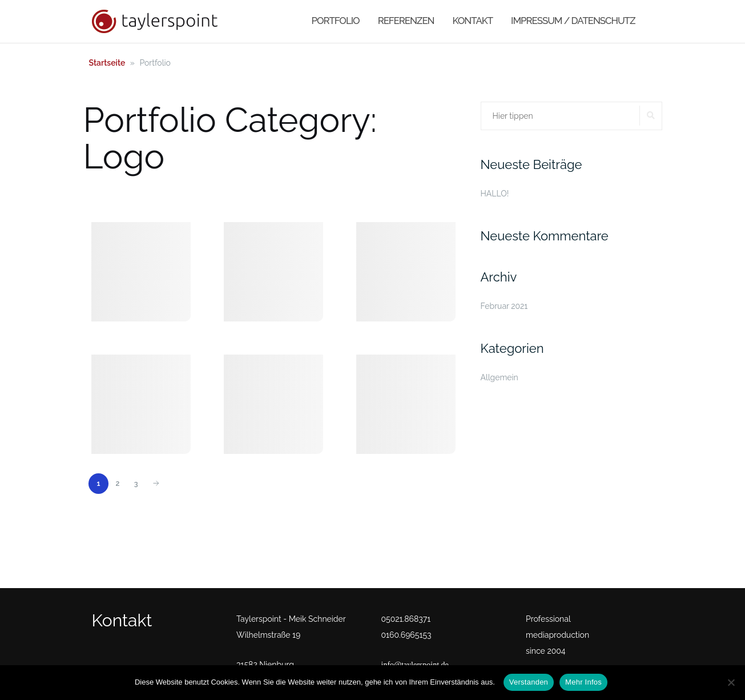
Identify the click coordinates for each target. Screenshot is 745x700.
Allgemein (500, 377)
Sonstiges (227, 195)
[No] (731, 682)
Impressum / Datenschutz (573, 21)
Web (318, 195)
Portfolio (336, 21)
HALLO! (495, 194)
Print (174, 195)
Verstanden (529, 682)
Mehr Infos (583, 682)
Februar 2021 (504, 306)
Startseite (107, 63)
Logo (136, 195)
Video (281, 195)
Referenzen (406, 21)
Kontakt (473, 21)
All (102, 195)
